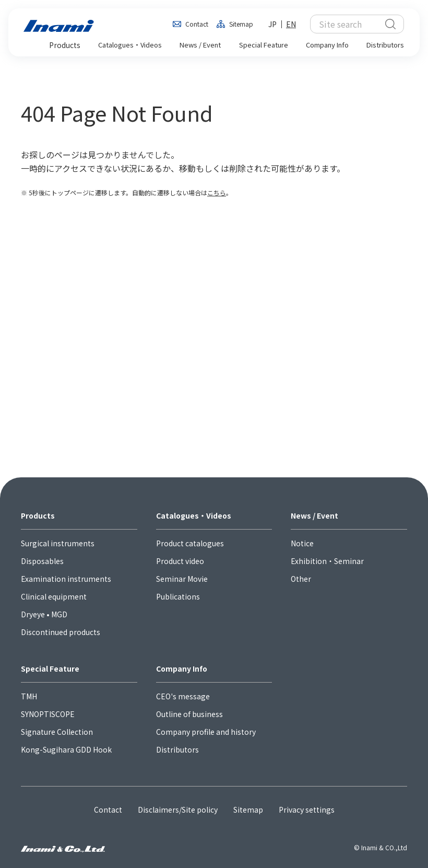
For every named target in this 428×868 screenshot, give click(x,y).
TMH (29, 696)
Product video (180, 561)
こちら (217, 192)
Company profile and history (206, 732)
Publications (178, 596)
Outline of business (189, 714)
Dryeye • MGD (44, 614)
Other (301, 579)
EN (291, 24)
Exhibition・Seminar (327, 561)
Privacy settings (307, 810)
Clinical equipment (54, 596)
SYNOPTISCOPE (48, 714)
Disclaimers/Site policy (178, 810)
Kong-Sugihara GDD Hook (66, 749)
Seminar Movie (182, 579)
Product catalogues (190, 543)
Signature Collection (57, 732)
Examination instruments (66, 579)
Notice (302, 543)
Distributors (177, 749)
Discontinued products (61, 632)
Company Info (182, 668)
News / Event (314, 515)
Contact (197, 24)
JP (272, 24)
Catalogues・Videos (194, 515)
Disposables (42, 561)
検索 (390, 24)
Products (38, 515)
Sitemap (241, 24)
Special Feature (50, 668)
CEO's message (183, 696)
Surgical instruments (58, 543)
